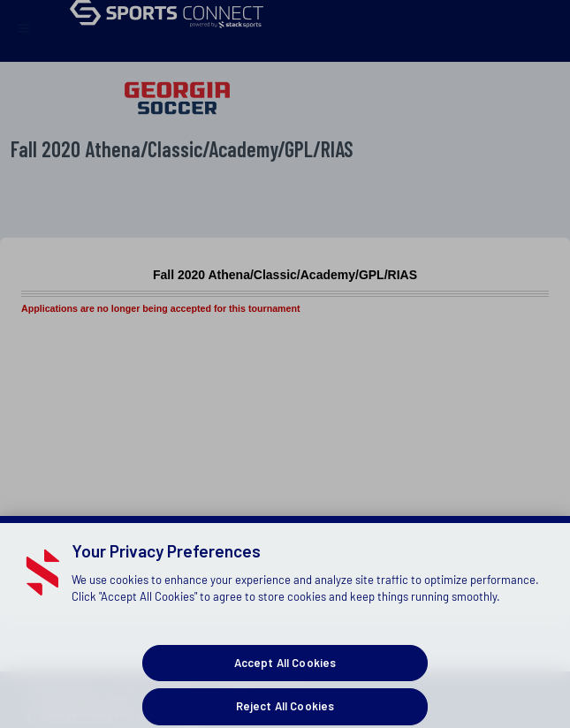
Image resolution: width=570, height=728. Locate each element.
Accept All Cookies (285, 673)
